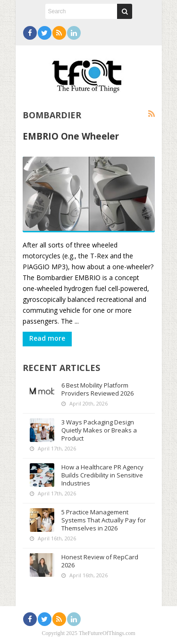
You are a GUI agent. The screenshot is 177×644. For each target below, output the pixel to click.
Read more (47, 338)
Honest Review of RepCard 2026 (100, 561)
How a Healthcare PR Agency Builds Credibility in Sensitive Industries (102, 475)
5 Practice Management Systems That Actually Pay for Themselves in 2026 (104, 520)
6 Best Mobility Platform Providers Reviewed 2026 (97, 389)
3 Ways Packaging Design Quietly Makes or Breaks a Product (99, 430)
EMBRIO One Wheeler (71, 136)
